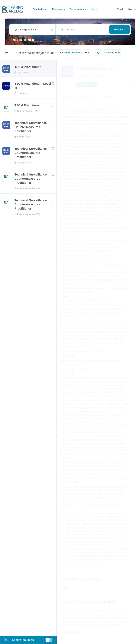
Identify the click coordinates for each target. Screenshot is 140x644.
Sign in (121, 9)
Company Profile (70, 632)
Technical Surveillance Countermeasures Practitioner (31, 128)
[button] (134, 85)
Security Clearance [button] (70, 53)
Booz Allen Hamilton (90, 75)
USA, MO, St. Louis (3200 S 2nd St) (78, 97)
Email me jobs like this (23, 640)
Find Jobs (119, 29)
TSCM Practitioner (28, 67)
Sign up (132, 9)
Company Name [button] (112, 53)
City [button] (97, 53)
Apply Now (87, 84)
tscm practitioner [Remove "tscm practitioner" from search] (22, 40)
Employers (58, 9)
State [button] (87, 53)
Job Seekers (39, 9)
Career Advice (77, 9)
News (94, 9)
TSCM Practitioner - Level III (33, 87)
